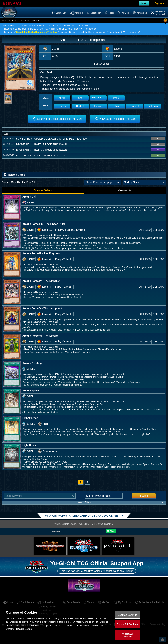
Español (135, 106)
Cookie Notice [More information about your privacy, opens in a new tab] (24, 629)
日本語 (62, 98)
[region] (84, 625)
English (62, 106)
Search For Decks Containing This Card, (37, 32)
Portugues (153, 106)
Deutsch (80, 106)
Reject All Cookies (127, 624)
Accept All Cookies (127, 635)
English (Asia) (98, 98)
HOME (4, 20)
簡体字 (116, 98)
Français (98, 106)
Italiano (117, 106)
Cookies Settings (127, 615)
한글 (80, 98)
